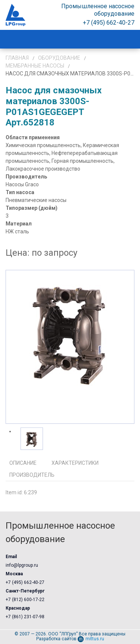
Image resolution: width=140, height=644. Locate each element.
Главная (17, 58)
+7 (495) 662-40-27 (25, 582)
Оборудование (59, 58)
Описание (23, 463)
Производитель (32, 475)
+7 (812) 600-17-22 (25, 600)
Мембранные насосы (35, 66)
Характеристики (75, 463)
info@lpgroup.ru (22, 565)
